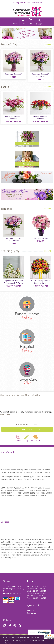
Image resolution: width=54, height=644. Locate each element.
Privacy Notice (21, 640)
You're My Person (41, 238)
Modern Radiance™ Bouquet (40, 117)
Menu (15, 23)
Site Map (8, 643)
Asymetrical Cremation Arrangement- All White (14, 282)
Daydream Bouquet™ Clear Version (41, 75)
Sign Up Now (27, 429)
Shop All (49, 44)
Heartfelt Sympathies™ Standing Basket (40, 282)
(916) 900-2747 (16, 593)
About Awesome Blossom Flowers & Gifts (20, 395)
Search (39, 24)
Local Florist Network (37, 640)
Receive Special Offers (27, 425)
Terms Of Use (9, 640)
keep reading (6, 414)
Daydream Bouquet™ (13, 74)
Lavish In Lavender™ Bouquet (14, 117)
